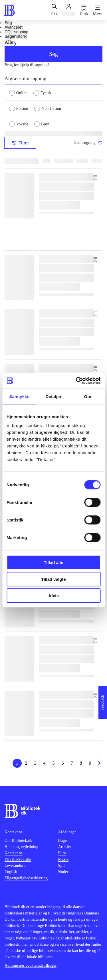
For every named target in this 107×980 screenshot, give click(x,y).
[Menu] (98, 10)
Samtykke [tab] (19, 396)
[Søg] (54, 10)
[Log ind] (69, 10)
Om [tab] (88, 396)
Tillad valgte (53, 579)
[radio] (21, 92)
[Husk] (84, 10)
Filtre (20, 143)
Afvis (53, 596)
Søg (53, 54)
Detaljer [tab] (54, 396)
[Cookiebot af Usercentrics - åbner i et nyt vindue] (76, 381)
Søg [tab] (8, 23)
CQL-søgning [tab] (16, 32)
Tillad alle (53, 562)
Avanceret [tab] (14, 27)
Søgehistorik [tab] (16, 36)
